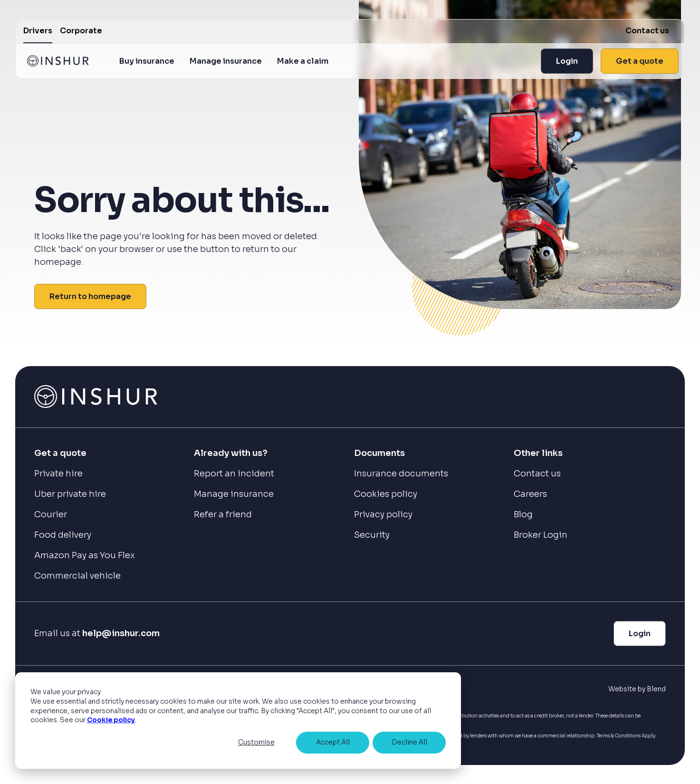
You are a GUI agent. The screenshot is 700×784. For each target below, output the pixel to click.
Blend (656, 689)
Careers (530, 494)
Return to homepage (90, 296)
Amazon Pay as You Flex (85, 555)
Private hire (58, 474)
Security (372, 535)
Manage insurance (226, 61)
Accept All (333, 742)
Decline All (409, 742)
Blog (523, 514)
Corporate (81, 31)
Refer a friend (223, 514)
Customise (256, 742)
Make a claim (303, 61)
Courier (51, 514)
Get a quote (640, 61)
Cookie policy (111, 720)
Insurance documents (401, 474)
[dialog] (238, 721)
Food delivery (63, 535)
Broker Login (541, 535)
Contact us (647, 31)
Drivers (38, 31)
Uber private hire (70, 494)
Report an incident (234, 474)
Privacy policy (383, 514)
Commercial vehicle (77, 576)
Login (567, 61)
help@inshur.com (121, 633)
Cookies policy (386, 494)
